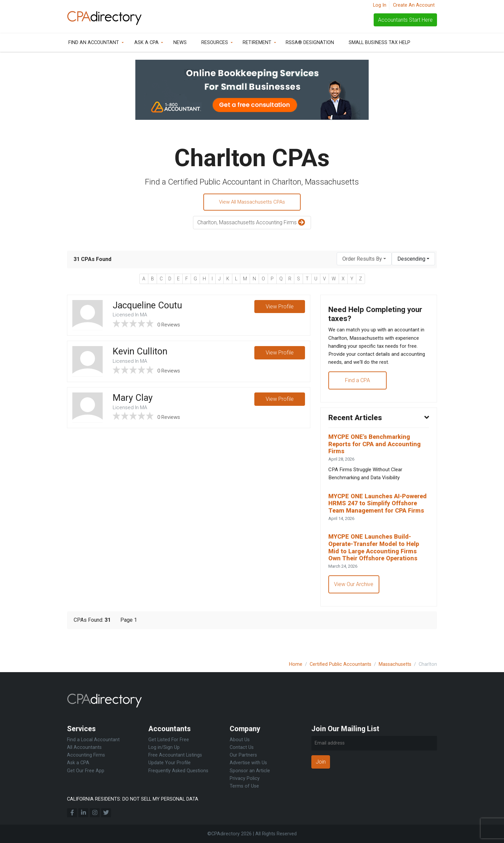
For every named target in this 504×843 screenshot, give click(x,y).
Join (321, 762)
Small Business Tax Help (379, 43)
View (279, 308)
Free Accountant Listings (175, 755)
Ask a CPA (146, 43)
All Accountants (84, 747)
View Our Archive (354, 605)
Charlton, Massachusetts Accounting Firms (252, 224)
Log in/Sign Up (164, 747)
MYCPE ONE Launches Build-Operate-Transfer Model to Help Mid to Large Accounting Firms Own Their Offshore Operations (377, 567)
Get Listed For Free (169, 740)
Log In (380, 5)
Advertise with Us (248, 763)
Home (296, 664)
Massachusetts (395, 664)
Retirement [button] (257, 43)
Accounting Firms (86, 755)
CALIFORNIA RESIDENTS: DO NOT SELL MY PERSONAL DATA (133, 799)
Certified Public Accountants (340, 664)
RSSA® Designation (310, 43)
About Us (240, 740)
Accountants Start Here (405, 20)
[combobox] (364, 260)
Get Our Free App (86, 771)
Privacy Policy (245, 778)
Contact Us (242, 747)
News (180, 43)
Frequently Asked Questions (178, 771)
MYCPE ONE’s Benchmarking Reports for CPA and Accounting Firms (377, 451)
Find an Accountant (94, 43)
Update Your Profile (169, 763)
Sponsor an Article (250, 771)
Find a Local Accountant (93, 740)
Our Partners (243, 755)
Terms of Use (244, 786)
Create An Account (414, 5)
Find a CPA (358, 385)
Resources (215, 43)
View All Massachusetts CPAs (252, 202)
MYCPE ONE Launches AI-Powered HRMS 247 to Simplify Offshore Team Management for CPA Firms (378, 517)
